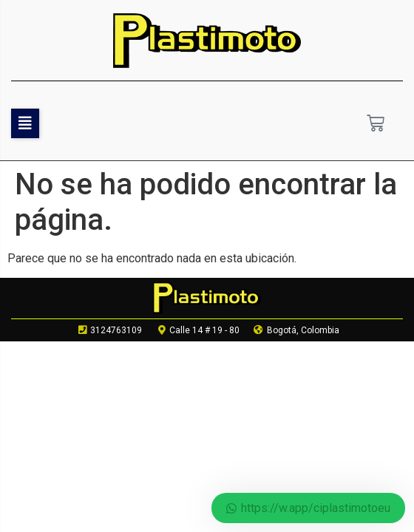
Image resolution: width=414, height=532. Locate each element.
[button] (25, 123)
